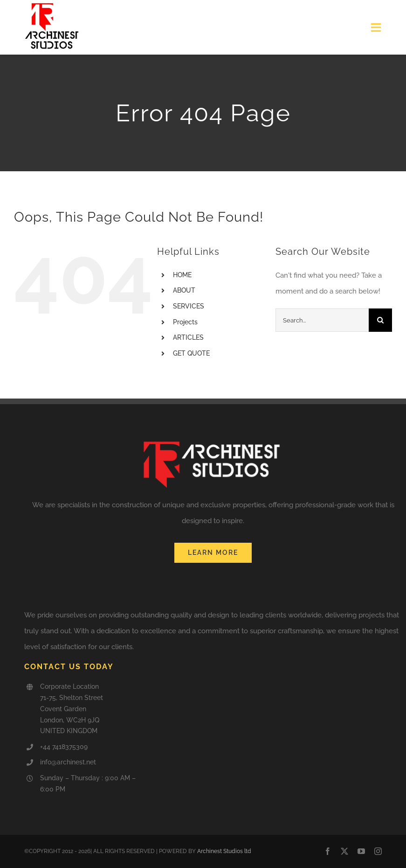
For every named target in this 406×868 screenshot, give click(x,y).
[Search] (380, 320)
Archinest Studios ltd (224, 851)
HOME (182, 275)
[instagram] (378, 851)
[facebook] (328, 851)
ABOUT (184, 290)
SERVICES (189, 306)
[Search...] (322, 320)
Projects (185, 322)
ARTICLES (188, 337)
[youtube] (361, 851)
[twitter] (344, 851)
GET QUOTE (191, 353)
